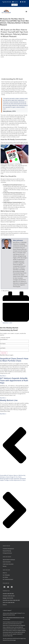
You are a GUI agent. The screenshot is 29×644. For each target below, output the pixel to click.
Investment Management (8, 549)
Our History (5, 577)
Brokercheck (5, 625)
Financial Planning (7, 551)
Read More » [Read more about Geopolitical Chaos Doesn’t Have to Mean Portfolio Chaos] (3, 376)
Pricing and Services (7, 553)
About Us (5, 573)
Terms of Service (10, 640)
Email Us (15, 2)
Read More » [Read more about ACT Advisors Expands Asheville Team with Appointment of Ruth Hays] (3, 398)
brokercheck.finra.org (17, 624)
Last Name (3, 348)
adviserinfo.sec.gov (6, 624)
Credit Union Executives (8, 564)
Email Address (4, 339)
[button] (26, 12)
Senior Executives (7, 562)
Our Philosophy (6, 575)
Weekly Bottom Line (9, 400)
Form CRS (22, 618)
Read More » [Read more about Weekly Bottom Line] (3, 414)
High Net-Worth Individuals (9, 560)
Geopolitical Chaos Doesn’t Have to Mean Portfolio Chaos (14, 360)
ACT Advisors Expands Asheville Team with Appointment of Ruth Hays (14, 380)
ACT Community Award (8, 579)
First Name (3, 344)
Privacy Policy (7, 619)
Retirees (5, 566)
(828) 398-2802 (7, 2)
